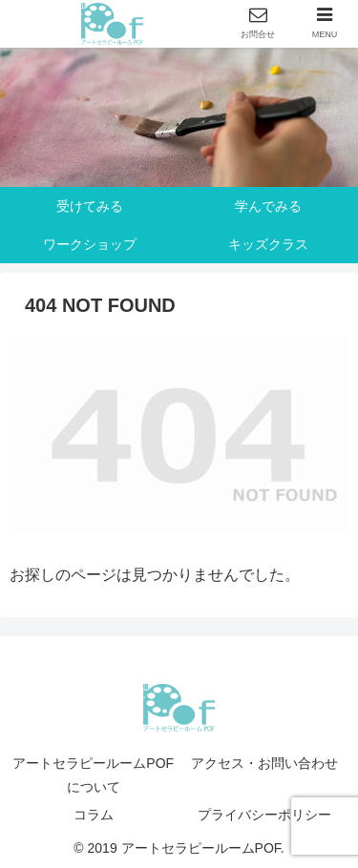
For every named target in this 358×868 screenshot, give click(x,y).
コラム (94, 815)
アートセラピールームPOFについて (93, 775)
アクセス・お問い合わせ (264, 763)
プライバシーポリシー (264, 815)
